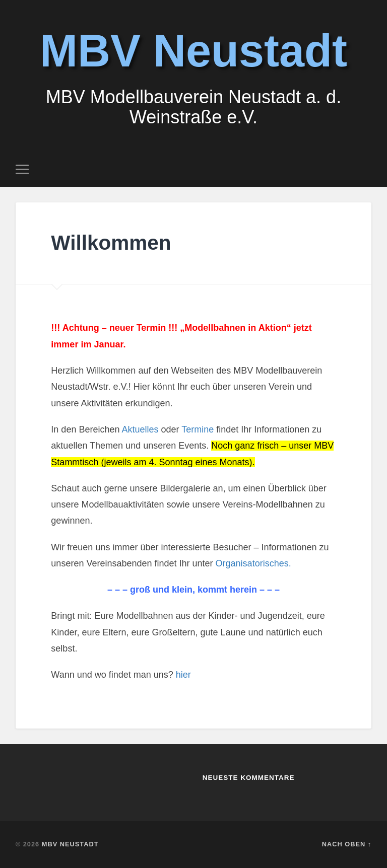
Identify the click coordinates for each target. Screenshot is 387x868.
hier (183, 675)
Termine (198, 429)
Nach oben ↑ (347, 844)
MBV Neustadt (193, 51)
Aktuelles (141, 429)
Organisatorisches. (253, 563)
